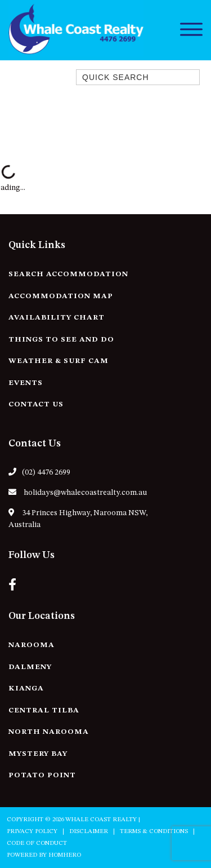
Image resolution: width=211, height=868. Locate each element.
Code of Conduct (37, 843)
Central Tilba (44, 710)
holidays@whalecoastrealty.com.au (78, 492)
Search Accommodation (68, 274)
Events (26, 383)
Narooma (32, 645)
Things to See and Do (61, 340)
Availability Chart (57, 318)
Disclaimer (89, 832)
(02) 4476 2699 (39, 472)
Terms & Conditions (154, 832)
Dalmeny (30, 667)
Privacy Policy (32, 832)
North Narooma (49, 732)
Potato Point (42, 775)
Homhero (65, 855)
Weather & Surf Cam (59, 361)
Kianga (26, 688)
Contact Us (36, 404)
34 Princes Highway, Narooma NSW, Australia (78, 519)
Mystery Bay (38, 754)
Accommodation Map (61, 296)
